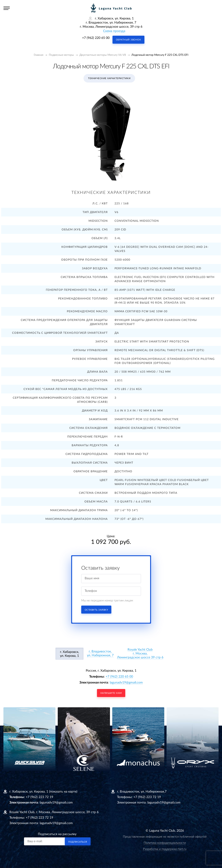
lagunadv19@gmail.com (126, 683)
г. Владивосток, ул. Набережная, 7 (100, 653)
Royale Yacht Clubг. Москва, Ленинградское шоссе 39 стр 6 (140, 654)
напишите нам (111, 693)
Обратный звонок (129, 40)
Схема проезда (114, 31)
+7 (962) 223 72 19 (39, 797)
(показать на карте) (63, 792)
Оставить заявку (96, 610)
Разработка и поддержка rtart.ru (165, 849)
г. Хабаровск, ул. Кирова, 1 (69, 654)
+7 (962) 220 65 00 (96, 38)
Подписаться (78, 842)
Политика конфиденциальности (165, 843)
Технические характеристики (109, 78)
